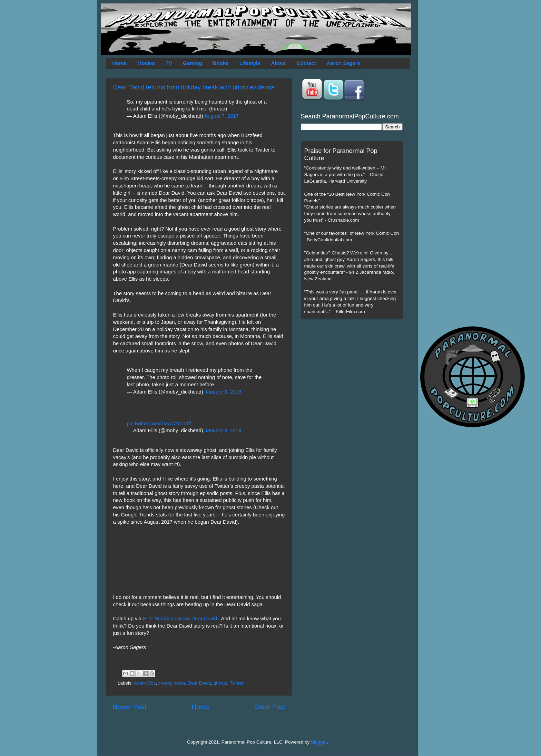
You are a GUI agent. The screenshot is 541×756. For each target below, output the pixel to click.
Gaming (193, 63)
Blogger (319, 742)
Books (221, 63)
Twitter (237, 683)
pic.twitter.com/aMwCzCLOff (159, 424)
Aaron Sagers (344, 63)
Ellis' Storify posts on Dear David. (181, 619)
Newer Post (130, 707)
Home (119, 63)
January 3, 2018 (223, 392)
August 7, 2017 (222, 116)
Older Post (270, 707)
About (279, 63)
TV (169, 63)
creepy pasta (172, 683)
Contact (306, 63)
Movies (146, 63)
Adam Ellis (145, 683)
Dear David (199, 683)
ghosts (220, 683)
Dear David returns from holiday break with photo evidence (194, 87)
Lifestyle (250, 63)
